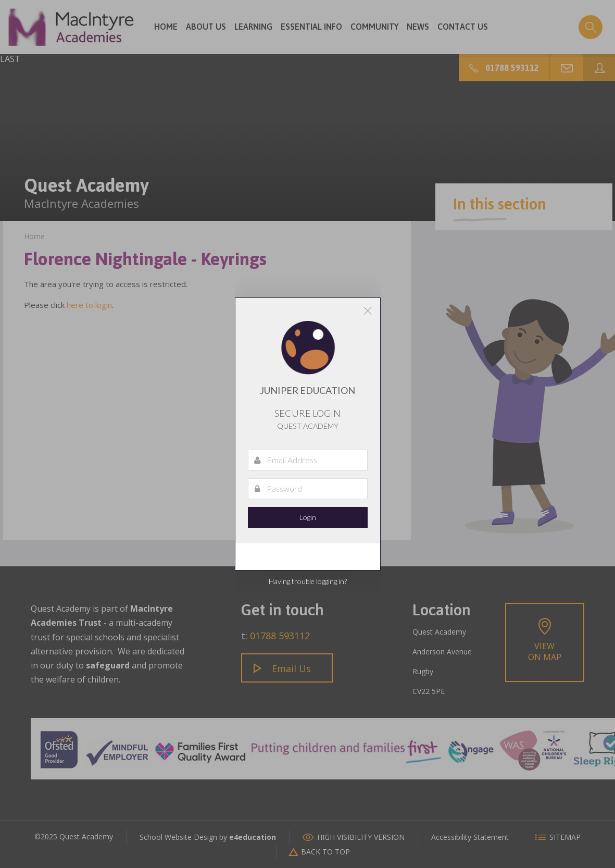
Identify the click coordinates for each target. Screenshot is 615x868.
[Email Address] (308, 460)
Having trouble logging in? (308, 581)
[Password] (308, 489)
